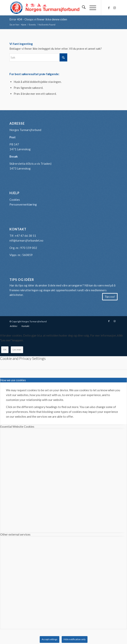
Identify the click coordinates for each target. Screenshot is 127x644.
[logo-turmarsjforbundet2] (53, 8)
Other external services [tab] (15, 534)
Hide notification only (75, 639)
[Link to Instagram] (115, 8)
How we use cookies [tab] (13, 380)
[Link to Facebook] (109, 8)
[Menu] (91, 8)
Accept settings (50, 639)
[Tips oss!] (110, 297)
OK (5, 350)
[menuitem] (82, 8)
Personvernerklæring (23, 204)
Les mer (17, 350)
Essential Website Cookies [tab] (17, 427)
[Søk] (82, 8)
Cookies (15, 200)
